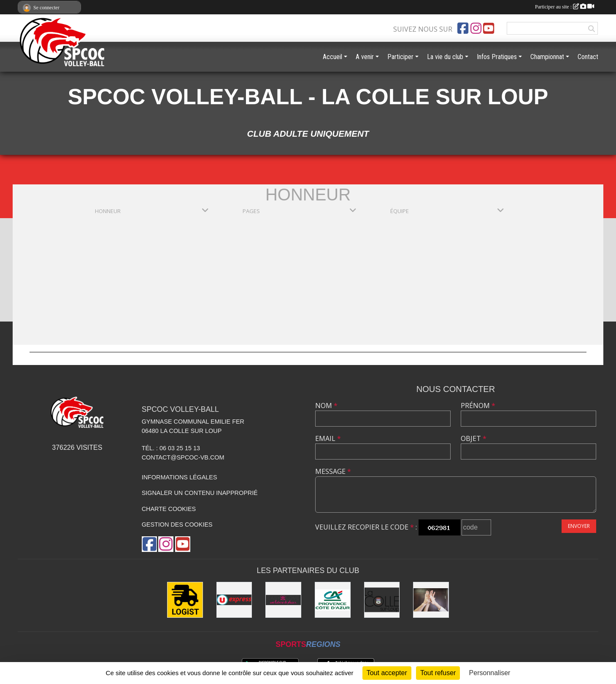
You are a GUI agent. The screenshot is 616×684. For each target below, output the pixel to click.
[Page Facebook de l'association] (463, 28)
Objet (474, 438)
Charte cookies (169, 509)
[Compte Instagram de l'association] (476, 28)
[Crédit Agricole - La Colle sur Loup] (333, 600)
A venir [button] (365, 57)
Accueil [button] (332, 57)
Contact (588, 57)
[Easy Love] (283, 600)
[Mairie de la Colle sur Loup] (382, 600)
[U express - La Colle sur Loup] (234, 600)
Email (328, 438)
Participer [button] (400, 57)
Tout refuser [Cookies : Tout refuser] (438, 673)
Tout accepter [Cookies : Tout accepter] (387, 673)
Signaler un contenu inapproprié (200, 493)
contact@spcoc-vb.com (183, 457)
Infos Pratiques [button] (497, 57)
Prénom (478, 406)
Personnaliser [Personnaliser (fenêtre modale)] (490, 673)
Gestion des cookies (177, 524)
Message (333, 471)
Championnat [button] (547, 57)
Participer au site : (565, 7)
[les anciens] (431, 600)
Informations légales (180, 477)
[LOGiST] (185, 600)
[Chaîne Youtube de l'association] (489, 28)
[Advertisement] (308, 281)
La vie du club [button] (445, 57)
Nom (326, 406)
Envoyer (579, 526)
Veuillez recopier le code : (366, 527)
